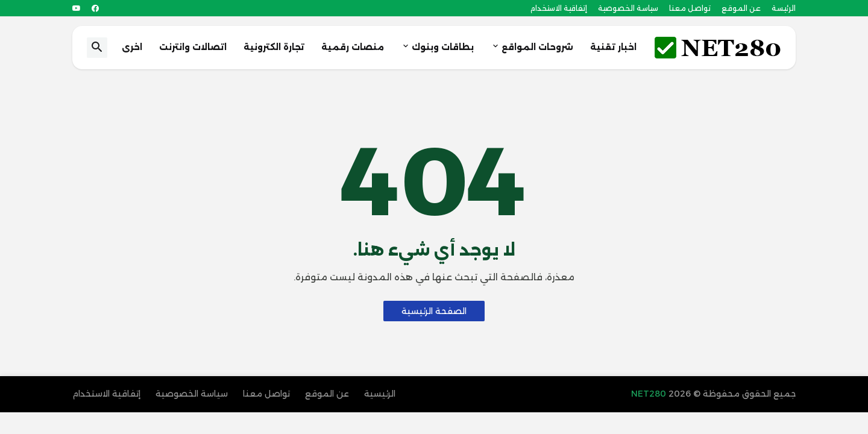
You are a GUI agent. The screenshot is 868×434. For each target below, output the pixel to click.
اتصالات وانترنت (193, 47)
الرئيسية (380, 394)
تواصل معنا (690, 8)
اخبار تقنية (613, 47)
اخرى (132, 47)
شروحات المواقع (537, 47)
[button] (97, 48)
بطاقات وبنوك (443, 47)
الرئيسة (784, 8)
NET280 (650, 394)
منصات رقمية (353, 47)
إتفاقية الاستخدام (559, 8)
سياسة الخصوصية (628, 8)
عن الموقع (741, 8)
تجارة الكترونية (274, 47)
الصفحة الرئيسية (434, 311)
